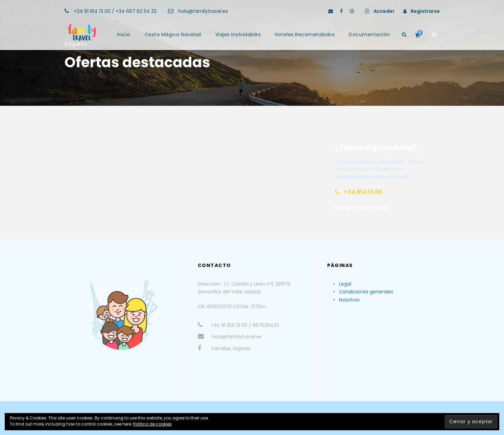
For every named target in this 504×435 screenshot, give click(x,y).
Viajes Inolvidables (238, 34)
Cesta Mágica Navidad (173, 34)
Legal (345, 284)
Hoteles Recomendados (305, 34)
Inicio (124, 34)
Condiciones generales (366, 292)
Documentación (369, 34)
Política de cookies (152, 424)
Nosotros (349, 300)
